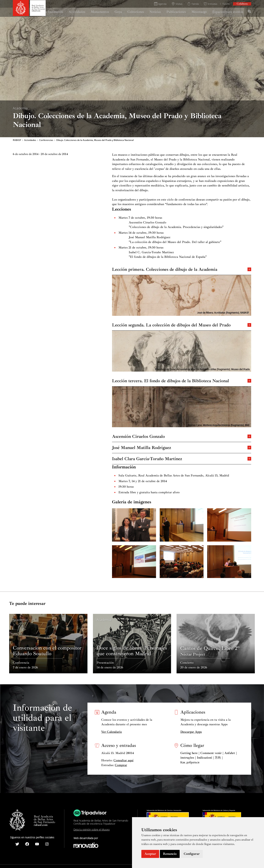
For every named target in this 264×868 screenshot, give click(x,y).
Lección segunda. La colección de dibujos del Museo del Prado (182, 325)
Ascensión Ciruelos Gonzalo (182, 436)
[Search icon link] (250, 12)
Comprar (121, 765)
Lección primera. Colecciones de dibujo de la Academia (182, 269)
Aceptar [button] (150, 854)
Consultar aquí (123, 760)
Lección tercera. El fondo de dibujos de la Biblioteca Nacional (182, 380)
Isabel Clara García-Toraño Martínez (182, 458)
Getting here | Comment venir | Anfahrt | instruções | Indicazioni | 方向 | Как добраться (209, 758)
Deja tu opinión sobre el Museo (92, 829)
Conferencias (46, 140)
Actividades (30, 140)
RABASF (17, 140)
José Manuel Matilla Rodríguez (182, 447)
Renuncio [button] (170, 854)
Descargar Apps (191, 732)
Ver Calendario (112, 732)
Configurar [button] (192, 854)
